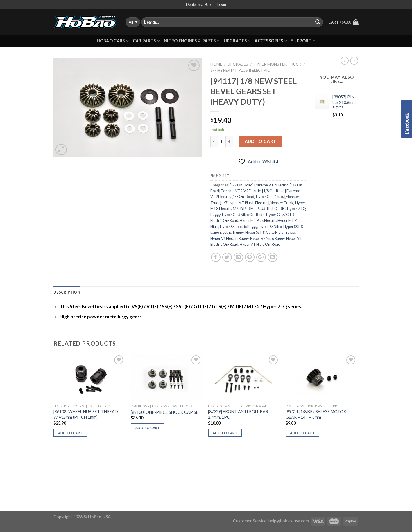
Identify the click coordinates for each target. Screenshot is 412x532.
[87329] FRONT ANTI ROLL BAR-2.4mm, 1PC (239, 414)
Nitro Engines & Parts (192, 41)
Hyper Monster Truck (277, 64)
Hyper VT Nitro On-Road (260, 244)
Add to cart (261, 141)
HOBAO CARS (113, 41)
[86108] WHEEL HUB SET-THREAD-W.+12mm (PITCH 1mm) (87, 414)
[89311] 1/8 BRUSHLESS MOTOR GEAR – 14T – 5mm (316, 414)
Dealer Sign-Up (198, 4)
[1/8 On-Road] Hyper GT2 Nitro (257, 197)
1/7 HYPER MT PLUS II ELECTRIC (240, 70)
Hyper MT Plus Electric (258, 220)
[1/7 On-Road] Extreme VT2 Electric (259, 185)
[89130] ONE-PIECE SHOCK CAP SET (166, 412)
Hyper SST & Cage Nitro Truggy (270, 232)
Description (67, 292)
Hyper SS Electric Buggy (239, 227)
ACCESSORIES (271, 41)
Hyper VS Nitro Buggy (267, 238)
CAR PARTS (146, 41)
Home (216, 64)
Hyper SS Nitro (270, 227)
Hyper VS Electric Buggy (230, 238)
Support (303, 41)
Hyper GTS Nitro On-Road (243, 215)
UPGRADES (237, 41)
